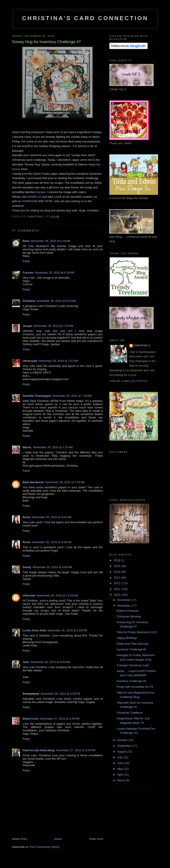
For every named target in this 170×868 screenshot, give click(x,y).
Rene (26, 241)
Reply (26, 261)
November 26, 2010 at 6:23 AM (56, 301)
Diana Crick (31, 719)
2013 (117, 578)
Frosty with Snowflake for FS (135, 687)
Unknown (29, 595)
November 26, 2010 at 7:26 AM (72, 396)
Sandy (27, 567)
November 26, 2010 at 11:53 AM (57, 595)
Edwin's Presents (127, 611)
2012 (117, 583)
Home (58, 839)
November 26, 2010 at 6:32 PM (60, 694)
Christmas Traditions (129, 713)
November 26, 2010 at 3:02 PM (67, 630)
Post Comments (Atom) (45, 847)
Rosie (26, 517)
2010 (117, 595)
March (122, 780)
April (121, 775)
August (122, 752)
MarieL (27, 447)
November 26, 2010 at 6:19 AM (51, 241)
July (120, 757)
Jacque (41, 192)
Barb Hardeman (33, 482)
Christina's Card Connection (85, 18)
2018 (117, 560)
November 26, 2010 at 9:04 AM (51, 517)
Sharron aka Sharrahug (39, 750)
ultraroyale (30, 361)
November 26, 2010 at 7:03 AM (54, 326)
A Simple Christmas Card (132, 665)
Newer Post (19, 839)
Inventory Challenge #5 (131, 681)
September (125, 746)
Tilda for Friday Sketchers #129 (136, 632)
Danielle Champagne (37, 396)
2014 (117, 572)
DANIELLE (34, 197)
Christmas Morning (128, 616)
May (120, 769)
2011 (117, 589)
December (124, 600)
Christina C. (143, 346)
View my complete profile (128, 381)
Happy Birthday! (127, 638)
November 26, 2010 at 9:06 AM (51, 542)
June (121, 763)
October (123, 740)
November (124, 606)
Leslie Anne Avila (34, 630)
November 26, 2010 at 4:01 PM (50, 662)
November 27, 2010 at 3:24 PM (76, 750)
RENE (49, 201)
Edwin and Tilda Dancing (132, 644)
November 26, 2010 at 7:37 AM (53, 447)
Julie (26, 662)
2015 (117, 566)
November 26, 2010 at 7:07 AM (58, 361)
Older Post (96, 839)
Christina (29, 301)
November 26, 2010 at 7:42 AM (65, 482)
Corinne (28, 273)
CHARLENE (29, 201)
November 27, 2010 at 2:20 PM (60, 719)
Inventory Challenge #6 (131, 649)
